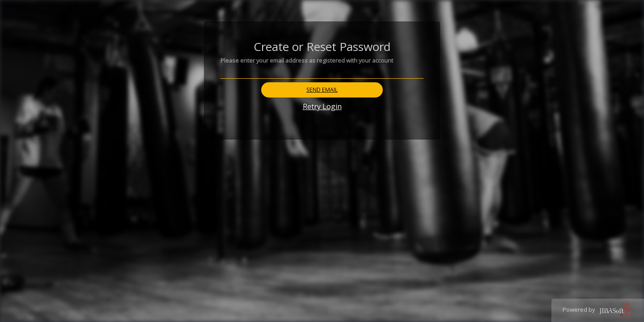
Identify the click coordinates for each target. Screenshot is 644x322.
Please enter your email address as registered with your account (307, 60)
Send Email (322, 90)
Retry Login (322, 106)
